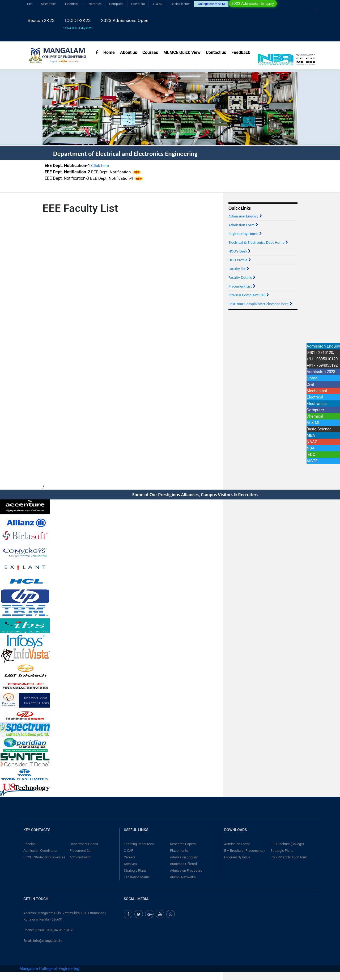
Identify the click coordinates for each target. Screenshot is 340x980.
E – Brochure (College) (287, 844)
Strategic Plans (135, 870)
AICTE (312, 461)
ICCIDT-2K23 (78, 24)
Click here (100, 171)
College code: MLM (211, 4)
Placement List (240, 286)
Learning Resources (139, 844)
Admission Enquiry (243, 216)
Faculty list (237, 269)
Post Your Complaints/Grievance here (259, 304)
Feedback (241, 52)
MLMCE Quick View (182, 52)
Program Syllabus (237, 857)
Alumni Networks (183, 877)
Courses (150, 52)
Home (109, 52)
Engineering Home (243, 234)
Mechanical (49, 4)
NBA (311, 448)
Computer (116, 4)
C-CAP (129, 851)
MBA (311, 435)
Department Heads (84, 844)
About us (129, 52)
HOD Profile (238, 260)
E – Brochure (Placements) (245, 851)
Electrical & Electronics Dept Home (256, 242)
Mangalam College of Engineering (49, 969)
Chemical (138, 4)
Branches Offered (183, 864)
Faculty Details (240, 277)
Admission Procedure (186, 870)
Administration (80, 857)
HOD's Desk (238, 251)
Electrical (72, 4)
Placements (179, 851)
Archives (130, 864)
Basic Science (180, 4)
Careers (130, 857)
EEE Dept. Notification (111, 178)
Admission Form (241, 225)
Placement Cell (81, 851)
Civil (30, 4)
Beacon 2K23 (41, 20)
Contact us (216, 52)
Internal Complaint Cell (247, 295)
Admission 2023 (321, 372)
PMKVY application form (289, 857)
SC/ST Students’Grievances (44, 857)
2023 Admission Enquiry (253, 3)
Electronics (94, 4)
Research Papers (183, 844)
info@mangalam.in (47, 941)
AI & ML (158, 4)
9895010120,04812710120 (54, 930)
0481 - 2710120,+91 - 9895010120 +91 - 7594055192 (322, 359)
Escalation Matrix (137, 877)
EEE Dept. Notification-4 (111, 184)
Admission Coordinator (40, 851)
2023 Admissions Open (125, 20)
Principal (30, 844)
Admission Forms (237, 844)
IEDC (311, 455)
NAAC (312, 442)
